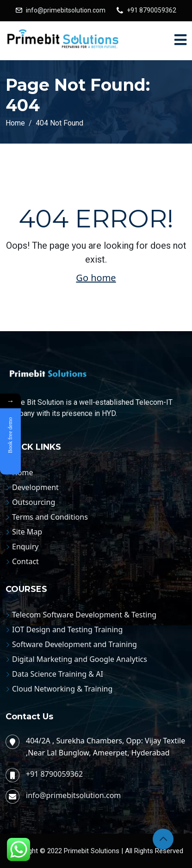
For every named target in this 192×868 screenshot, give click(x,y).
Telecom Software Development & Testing (84, 615)
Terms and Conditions (50, 517)
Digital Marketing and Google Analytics (80, 659)
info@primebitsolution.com (66, 10)
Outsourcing (34, 502)
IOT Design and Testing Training (67, 629)
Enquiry (25, 547)
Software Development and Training (74, 644)
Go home (96, 278)
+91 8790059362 (152, 10)
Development (35, 487)
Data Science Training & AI (58, 674)
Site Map (27, 532)
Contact (25, 561)
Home (23, 472)
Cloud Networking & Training (62, 689)
